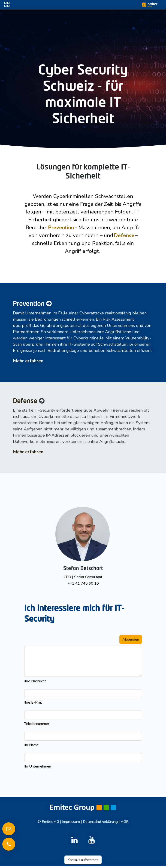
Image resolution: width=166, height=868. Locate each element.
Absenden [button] (131, 639)
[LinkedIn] (74, 840)
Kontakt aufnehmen (83, 860)
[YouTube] (92, 840)
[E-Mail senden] (9, 829)
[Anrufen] (9, 844)
